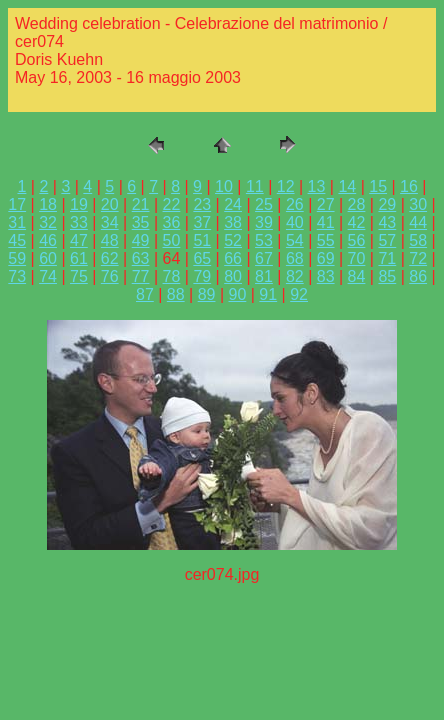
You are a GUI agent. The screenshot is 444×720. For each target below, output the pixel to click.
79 (202, 276)
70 (357, 258)
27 (326, 204)
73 (17, 276)
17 (17, 204)
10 (224, 186)
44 (418, 222)
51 (202, 240)
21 (141, 204)
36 (172, 222)
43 (387, 222)
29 (387, 204)
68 (295, 258)
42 (357, 222)
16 (409, 186)
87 (145, 294)
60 (48, 258)
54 (295, 240)
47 (79, 240)
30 (418, 204)
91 (268, 294)
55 (326, 240)
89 (207, 294)
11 (255, 186)
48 (110, 240)
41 (326, 222)
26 (295, 204)
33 (79, 222)
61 (79, 258)
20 (110, 204)
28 (357, 204)
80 (233, 276)
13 (317, 186)
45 (17, 240)
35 (141, 222)
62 (110, 258)
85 (387, 276)
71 (387, 258)
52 (233, 240)
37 (202, 222)
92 (299, 294)
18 (48, 204)
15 (378, 186)
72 (418, 258)
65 (202, 258)
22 (172, 204)
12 (286, 186)
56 (357, 240)
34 (110, 222)
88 (176, 294)
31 (17, 222)
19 (79, 204)
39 (264, 222)
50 (172, 240)
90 (238, 294)
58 (418, 240)
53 (264, 240)
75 (79, 276)
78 (172, 276)
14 (347, 186)
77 (141, 276)
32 (48, 222)
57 (387, 240)
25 (264, 204)
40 (295, 222)
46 (48, 240)
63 (141, 258)
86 (418, 276)
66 (233, 258)
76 (110, 276)
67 (264, 258)
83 (326, 276)
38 (233, 222)
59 (17, 258)
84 (357, 276)
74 (48, 276)
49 (141, 240)
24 (233, 204)
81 (264, 276)
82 (295, 276)
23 (202, 204)
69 (326, 258)
